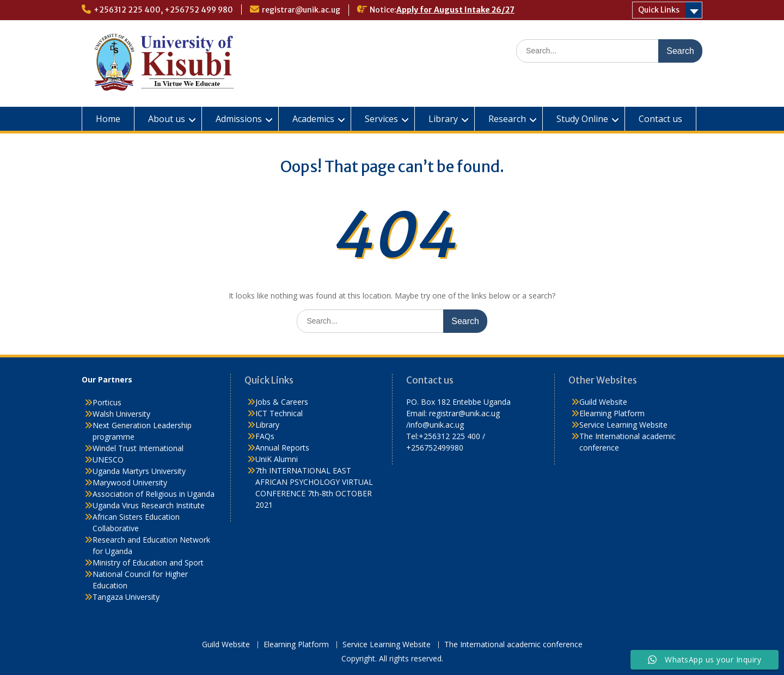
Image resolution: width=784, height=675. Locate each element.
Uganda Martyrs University (139, 471)
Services (381, 119)
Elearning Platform (612, 413)
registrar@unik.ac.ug (301, 10)
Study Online (582, 119)
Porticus (107, 402)
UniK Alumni (277, 459)
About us (167, 119)
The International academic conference (513, 645)
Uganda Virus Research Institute (149, 505)
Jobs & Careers (282, 402)
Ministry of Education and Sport (148, 562)
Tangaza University (126, 597)
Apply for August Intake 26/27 (455, 10)
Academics (313, 119)
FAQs (265, 436)
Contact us (660, 119)
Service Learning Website (623, 425)
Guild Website (603, 402)
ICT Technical (279, 413)
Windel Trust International (138, 448)
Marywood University (130, 482)
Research (507, 119)
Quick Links (659, 10)
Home (108, 119)
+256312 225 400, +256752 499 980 (163, 10)
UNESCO (108, 460)
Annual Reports (282, 448)
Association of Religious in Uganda (154, 494)
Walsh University (121, 414)
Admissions (239, 119)
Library (443, 119)
